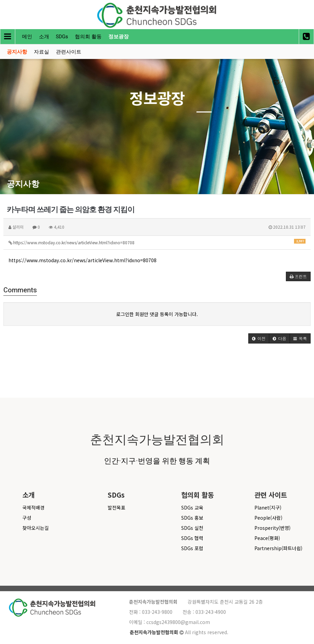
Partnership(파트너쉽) (278, 548)
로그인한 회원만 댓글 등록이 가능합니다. (157, 314)
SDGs (62, 37)
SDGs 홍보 (192, 518)
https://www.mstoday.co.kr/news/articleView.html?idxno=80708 (157, 242)
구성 (27, 518)
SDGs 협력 (192, 538)
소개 (44, 37)
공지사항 (17, 52)
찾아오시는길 (36, 528)
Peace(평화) (267, 538)
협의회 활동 (88, 37)
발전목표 (117, 507)
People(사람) (268, 518)
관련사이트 (69, 52)
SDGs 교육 (192, 507)
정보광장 (119, 37)
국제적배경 (33, 507)
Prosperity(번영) (273, 528)
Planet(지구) (268, 507)
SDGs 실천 (192, 528)
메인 (27, 37)
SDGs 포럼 (192, 548)
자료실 (41, 52)
